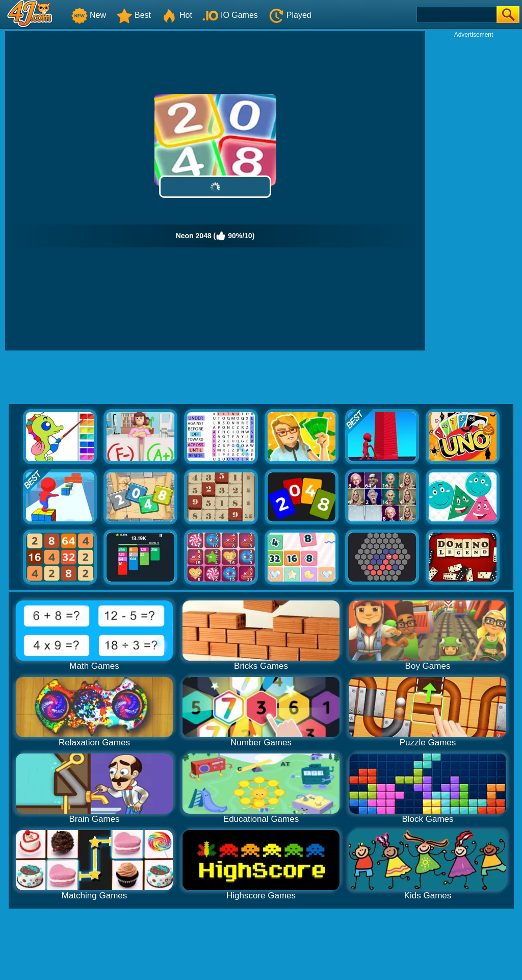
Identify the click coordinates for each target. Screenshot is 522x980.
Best (134, 15)
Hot (177, 15)
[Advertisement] (474, 192)
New (89, 15)
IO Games (230, 15)
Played (290, 15)
